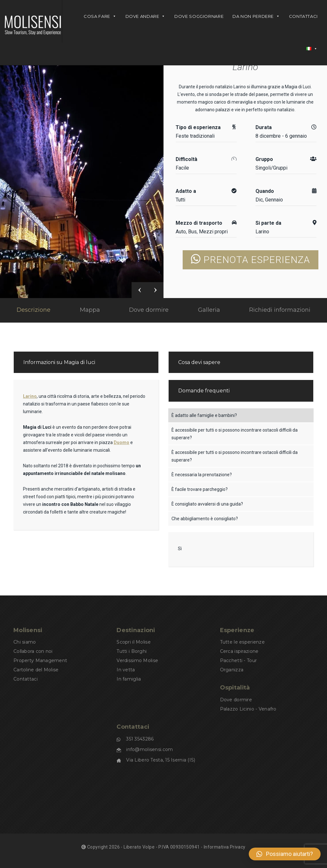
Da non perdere (256, 16)
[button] (285, 854)
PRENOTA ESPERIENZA (251, 260)
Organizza (232, 670)
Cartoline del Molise (36, 670)
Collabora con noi (33, 651)
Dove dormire (236, 700)
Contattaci (303, 16)
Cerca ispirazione (239, 651)
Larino (245, 67)
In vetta (126, 670)
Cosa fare (100, 16)
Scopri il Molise (133, 642)
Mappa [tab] (90, 310)
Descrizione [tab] (34, 310)
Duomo (122, 442)
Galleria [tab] (209, 310)
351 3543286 (140, 739)
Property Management (40, 660)
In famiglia (129, 679)
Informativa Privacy (225, 847)
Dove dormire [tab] (149, 310)
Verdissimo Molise (137, 660)
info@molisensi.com (149, 749)
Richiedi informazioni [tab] (280, 310)
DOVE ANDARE (146, 16)
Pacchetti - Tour (238, 660)
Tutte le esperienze (242, 642)
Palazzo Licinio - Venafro (248, 709)
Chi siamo (25, 642)
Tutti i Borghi (132, 651)
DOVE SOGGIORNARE (199, 16)
